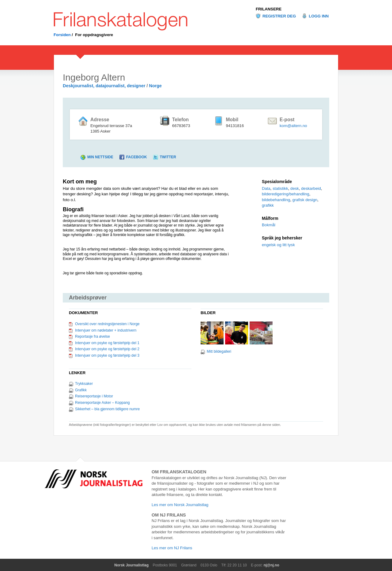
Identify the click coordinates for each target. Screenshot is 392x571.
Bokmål (269, 225)
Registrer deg (279, 16)
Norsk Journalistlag (131, 565)
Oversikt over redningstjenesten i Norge (107, 324)
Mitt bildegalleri (219, 351)
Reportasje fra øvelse (92, 336)
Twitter (168, 157)
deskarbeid (311, 188)
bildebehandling (276, 200)
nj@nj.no (271, 565)
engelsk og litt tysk (278, 245)
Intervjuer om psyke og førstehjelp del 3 (107, 355)
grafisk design (305, 200)
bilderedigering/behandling (286, 194)
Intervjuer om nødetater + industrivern (106, 330)
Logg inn (319, 16)
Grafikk (81, 390)
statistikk (280, 188)
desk (295, 188)
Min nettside (100, 157)
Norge (156, 86)
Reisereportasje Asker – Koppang (102, 403)
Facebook (137, 157)
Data (266, 188)
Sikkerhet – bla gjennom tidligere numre (107, 409)
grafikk (268, 205)
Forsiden (62, 35)
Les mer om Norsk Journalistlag (180, 505)
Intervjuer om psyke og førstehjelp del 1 (107, 343)
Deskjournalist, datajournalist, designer (104, 86)
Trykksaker (84, 384)
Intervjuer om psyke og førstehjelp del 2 (107, 349)
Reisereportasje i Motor (94, 396)
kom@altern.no (293, 126)
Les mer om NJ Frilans (172, 548)
